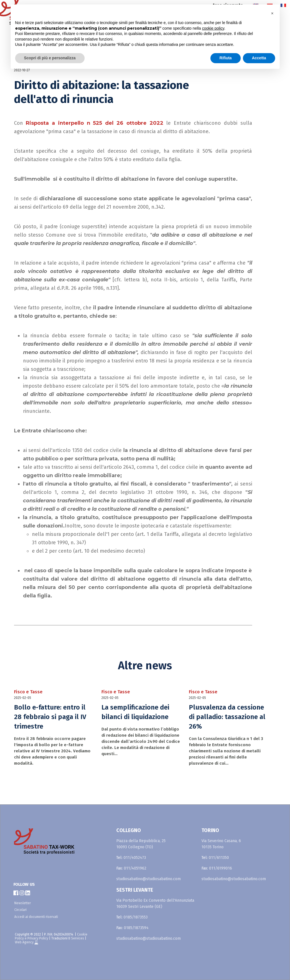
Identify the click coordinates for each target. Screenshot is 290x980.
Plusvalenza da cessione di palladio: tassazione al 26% (227, 717)
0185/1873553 (136, 917)
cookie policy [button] (213, 28)
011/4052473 (135, 858)
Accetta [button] (259, 58)
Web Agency (25, 942)
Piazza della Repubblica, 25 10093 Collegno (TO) (141, 844)
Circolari (20, 910)
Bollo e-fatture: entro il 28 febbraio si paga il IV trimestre (50, 717)
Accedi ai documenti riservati (36, 917)
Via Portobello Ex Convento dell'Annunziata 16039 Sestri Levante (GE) (155, 904)
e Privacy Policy (36, 938)
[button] (272, 13)
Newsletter (23, 903)
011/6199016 (221, 868)
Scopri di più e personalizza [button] (50, 58)
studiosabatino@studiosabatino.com (149, 879)
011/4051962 (135, 868)
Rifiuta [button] (226, 58)
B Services (76, 938)
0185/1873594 (136, 928)
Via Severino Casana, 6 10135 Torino (221, 844)
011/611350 (219, 858)
